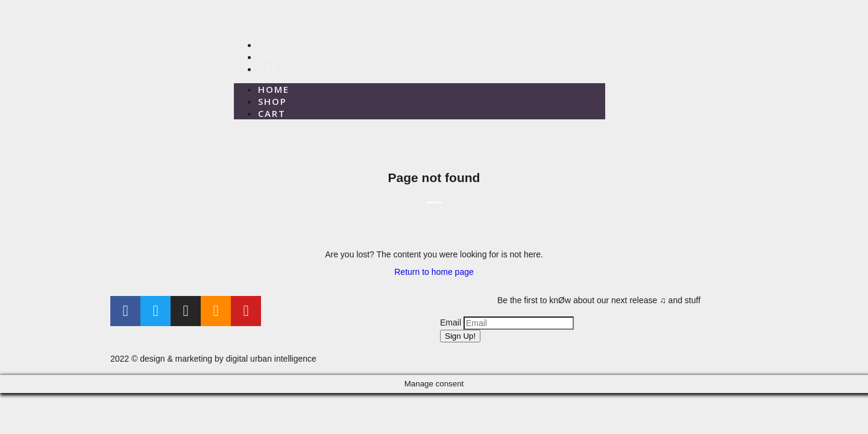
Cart (272, 69)
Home (274, 45)
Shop (272, 57)
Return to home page (434, 272)
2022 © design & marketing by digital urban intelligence (213, 359)
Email (451, 322)
